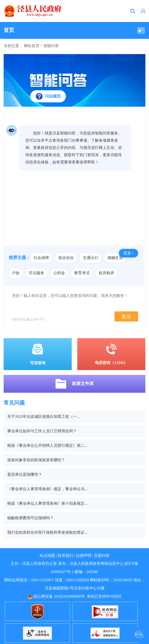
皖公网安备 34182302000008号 (56, 596)
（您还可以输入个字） (28, 319)
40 (35, 319)
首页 (9, 30)
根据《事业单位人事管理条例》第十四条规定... (47, 503)
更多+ (128, 253)
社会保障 (41, 258)
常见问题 (14, 403)
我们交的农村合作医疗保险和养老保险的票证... (47, 532)
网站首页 (32, 46)
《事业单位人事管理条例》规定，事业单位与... (47, 489)
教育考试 (82, 273)
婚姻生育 (115, 258)
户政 (16, 273)
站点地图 (47, 556)
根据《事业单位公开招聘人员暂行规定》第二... (47, 445)
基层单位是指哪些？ (25, 474)
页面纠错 (102, 556)
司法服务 (36, 273)
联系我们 (65, 556)
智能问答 (51, 46)
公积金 (59, 273)
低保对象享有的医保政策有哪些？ (36, 460)
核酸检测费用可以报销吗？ (30, 518)
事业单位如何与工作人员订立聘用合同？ (42, 431)
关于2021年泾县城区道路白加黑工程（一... (43, 416)
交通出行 (91, 258)
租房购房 (106, 273)
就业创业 (66, 258)
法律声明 (84, 556)
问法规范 (53, 96)
